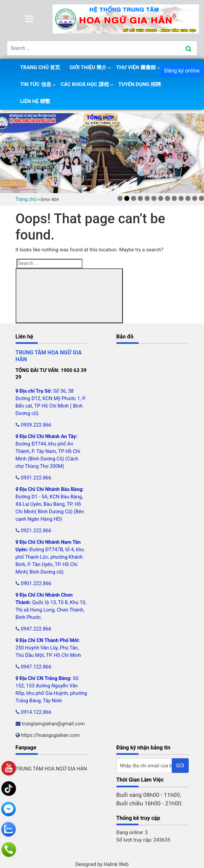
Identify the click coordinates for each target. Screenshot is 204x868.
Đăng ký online (182, 71)
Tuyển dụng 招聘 (140, 84)
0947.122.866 (36, 667)
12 (195, 198)
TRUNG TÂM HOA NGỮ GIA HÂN (51, 769)
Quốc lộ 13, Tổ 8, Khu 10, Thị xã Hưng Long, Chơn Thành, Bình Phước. (51, 610)
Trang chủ (26, 199)
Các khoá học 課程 (85, 84)
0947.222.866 (36, 629)
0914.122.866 (36, 712)
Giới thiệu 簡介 (88, 67)
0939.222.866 (36, 425)
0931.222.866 (36, 478)
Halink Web (116, 864)
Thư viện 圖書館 (136, 67)
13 (201, 198)
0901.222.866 (36, 583)
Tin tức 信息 (36, 84)
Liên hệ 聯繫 (35, 101)
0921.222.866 (36, 531)
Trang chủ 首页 (40, 67)
